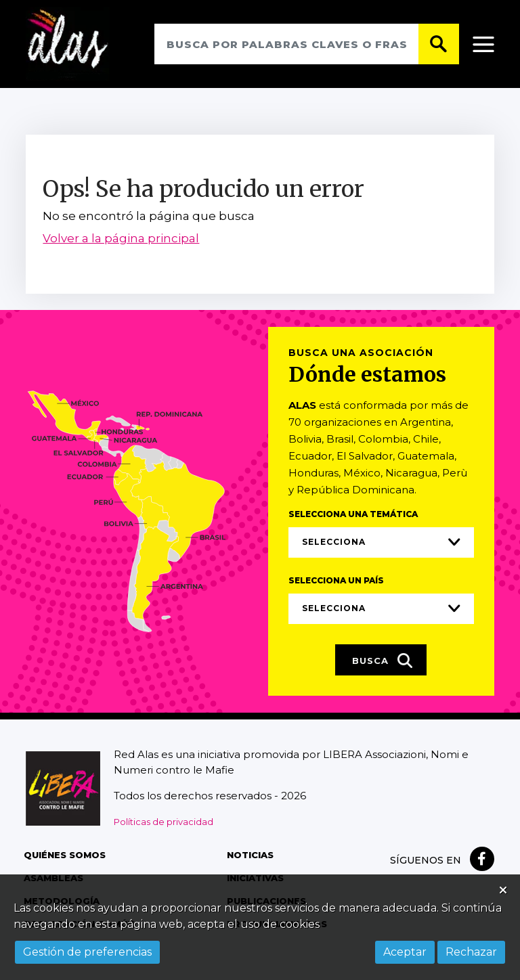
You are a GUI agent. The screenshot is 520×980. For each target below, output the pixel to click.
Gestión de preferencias (87, 952)
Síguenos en (426, 862)
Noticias (250, 856)
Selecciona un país (336, 581)
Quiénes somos (65, 856)
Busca (383, 661)
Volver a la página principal (121, 240)
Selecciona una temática (353, 515)
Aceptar (405, 952)
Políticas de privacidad (164, 823)
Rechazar (471, 952)
